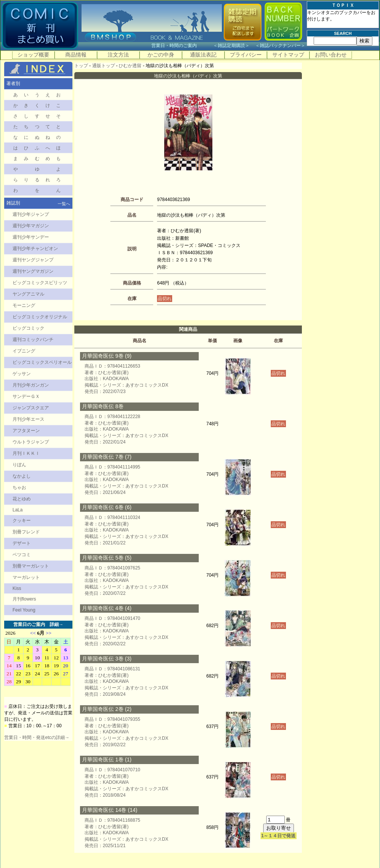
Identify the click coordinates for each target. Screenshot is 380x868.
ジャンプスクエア (31, 408)
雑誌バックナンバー (280, 46)
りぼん (19, 465)
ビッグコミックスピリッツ (40, 283)
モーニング (24, 305)
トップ (81, 66)
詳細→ (57, 624)
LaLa (18, 510)
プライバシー (246, 55)
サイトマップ (288, 55)
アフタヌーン (26, 431)
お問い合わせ (331, 55)
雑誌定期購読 (231, 46)
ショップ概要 (33, 55)
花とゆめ (22, 499)
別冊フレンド (26, 532)
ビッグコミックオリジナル (40, 317)
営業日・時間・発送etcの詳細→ (37, 737)
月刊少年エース (28, 419)
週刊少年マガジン (31, 226)
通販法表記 (203, 55)
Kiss (17, 588)
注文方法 (118, 55)
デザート (22, 543)
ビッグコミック (28, 328)
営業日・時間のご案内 (181, 46)
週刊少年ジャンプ (31, 214)
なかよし (22, 476)
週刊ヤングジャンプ (33, 260)
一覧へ (64, 204)
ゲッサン (22, 374)
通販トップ (104, 66)
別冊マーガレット (31, 566)
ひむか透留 (130, 66)
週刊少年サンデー (31, 237)
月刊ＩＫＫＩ (26, 453)
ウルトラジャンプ (31, 442)
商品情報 (76, 55)
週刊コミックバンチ (33, 340)
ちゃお (19, 487)
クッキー (22, 520)
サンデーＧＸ (26, 396)
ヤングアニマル (28, 294)
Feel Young (24, 610)
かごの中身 (161, 55)
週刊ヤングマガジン (33, 271)
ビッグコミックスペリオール (42, 362)
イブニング (24, 351)
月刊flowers (24, 599)
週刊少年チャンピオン (35, 248)
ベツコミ (22, 555)
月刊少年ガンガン (31, 385)
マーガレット (26, 577)
